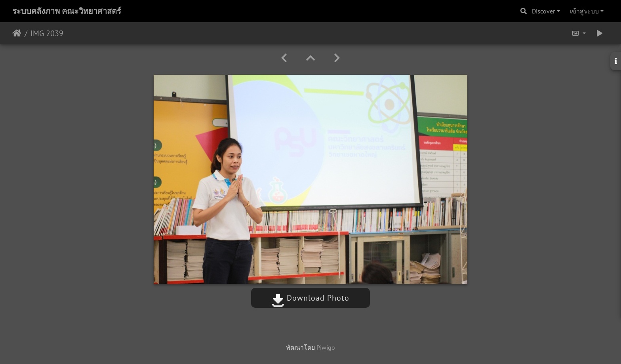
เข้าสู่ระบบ (584, 11)
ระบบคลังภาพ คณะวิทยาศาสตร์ (67, 11)
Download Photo (310, 298)
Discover (543, 11)
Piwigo (326, 347)
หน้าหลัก (17, 33)
